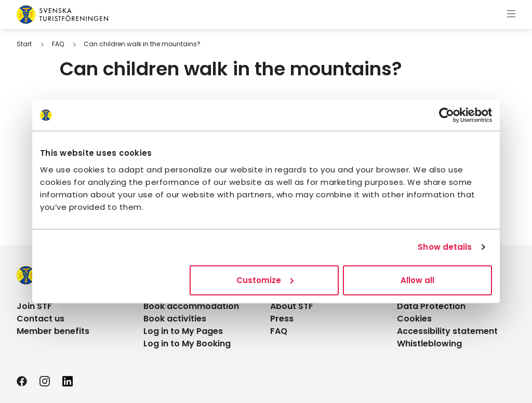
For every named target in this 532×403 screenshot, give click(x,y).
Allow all (417, 280)
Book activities (175, 319)
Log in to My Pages (183, 331)
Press (282, 319)
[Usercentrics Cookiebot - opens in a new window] (447, 115)
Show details (445, 247)
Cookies (414, 319)
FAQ (58, 44)
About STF (292, 306)
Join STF (34, 306)
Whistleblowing (429, 344)
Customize (265, 280)
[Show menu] (511, 15)
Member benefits (53, 331)
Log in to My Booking (187, 344)
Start (24, 44)
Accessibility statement (447, 331)
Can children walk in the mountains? (142, 44)
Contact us (41, 319)
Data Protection (431, 306)
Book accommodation (191, 306)
